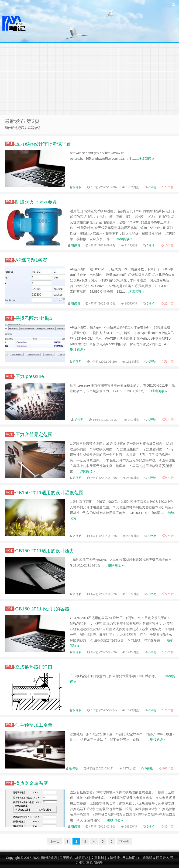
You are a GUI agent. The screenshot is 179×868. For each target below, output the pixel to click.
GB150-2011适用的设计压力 (45, 551)
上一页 (55, 841)
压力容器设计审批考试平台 (43, 144)
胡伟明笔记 (49, 858)
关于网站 (66, 858)
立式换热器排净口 (34, 667)
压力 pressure (29, 376)
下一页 (124, 841)
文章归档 (97, 858)
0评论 (152, 187)
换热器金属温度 (31, 783)
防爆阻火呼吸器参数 (36, 202)
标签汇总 (82, 858)
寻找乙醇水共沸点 (34, 318)
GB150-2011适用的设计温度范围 (49, 493)
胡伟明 (77, 187)
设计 (10, 144)
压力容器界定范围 (34, 434)
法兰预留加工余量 (34, 725)
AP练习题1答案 (31, 260)
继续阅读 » (146, 159)
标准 (10, 376)
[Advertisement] (89, 78)
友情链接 (113, 858)
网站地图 (129, 858)
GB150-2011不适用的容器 (42, 609)
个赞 (168, 187)
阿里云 (161, 858)
